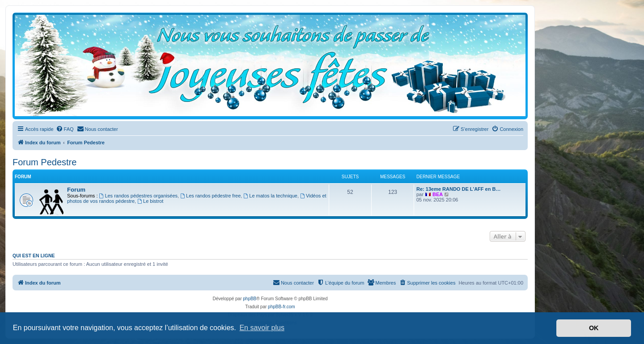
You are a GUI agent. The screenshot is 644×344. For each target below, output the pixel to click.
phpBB (250, 299)
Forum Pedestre (44, 162)
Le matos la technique (270, 196)
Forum (76, 190)
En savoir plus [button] (262, 328)
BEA (438, 194)
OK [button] (594, 328)
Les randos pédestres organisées (139, 196)
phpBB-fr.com (282, 307)
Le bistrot (150, 201)
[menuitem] (65, 129)
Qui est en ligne (34, 256)
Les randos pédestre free (210, 196)
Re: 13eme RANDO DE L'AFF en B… (458, 189)
